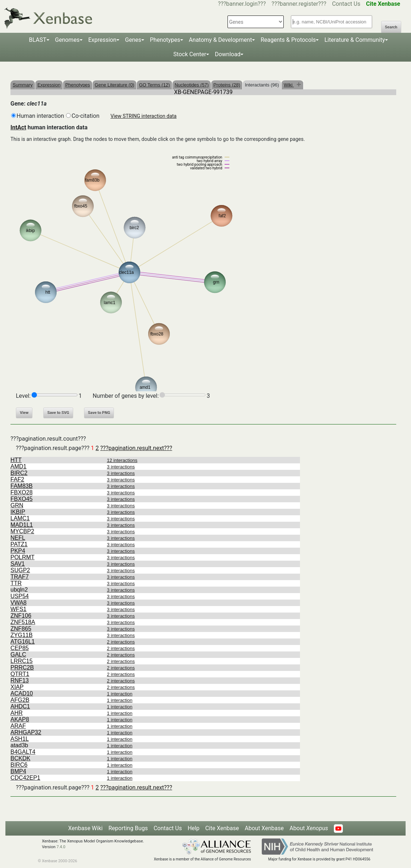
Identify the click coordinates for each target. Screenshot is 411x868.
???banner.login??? (242, 4)
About (309, 828)
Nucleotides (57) (192, 85)
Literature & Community (355, 40)
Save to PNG (99, 413)
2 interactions (121, 642)
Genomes (67, 40)
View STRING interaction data (143, 116)
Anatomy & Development (220, 40)
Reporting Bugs (128, 828)
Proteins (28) (227, 85)
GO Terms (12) (154, 85)
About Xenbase (264, 828)
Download (228, 54)
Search (391, 27)
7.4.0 (61, 847)
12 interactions (122, 460)
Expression (102, 40)
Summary (23, 85)
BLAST (37, 40)
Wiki (289, 85)
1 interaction (120, 694)
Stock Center (190, 54)
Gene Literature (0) (115, 85)
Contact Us (346, 4)
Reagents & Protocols (288, 40)
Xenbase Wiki (85, 828)
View (24, 413)
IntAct (18, 127)
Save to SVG (58, 413)
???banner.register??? (299, 4)
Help (193, 828)
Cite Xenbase (222, 828)
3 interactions (121, 467)
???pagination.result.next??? (136, 448)
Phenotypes (165, 40)
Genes (133, 40)
